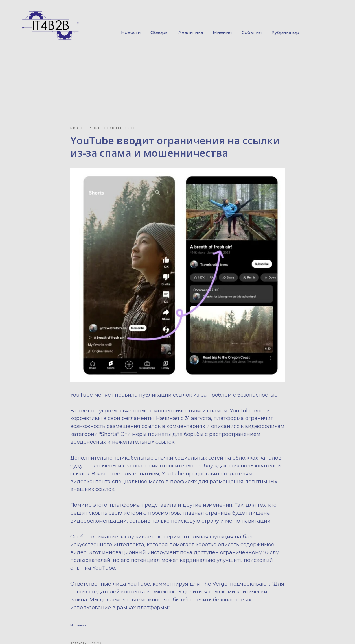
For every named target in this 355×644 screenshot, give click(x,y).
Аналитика (191, 32)
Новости (131, 32)
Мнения (222, 32)
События (252, 32)
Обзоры (160, 32)
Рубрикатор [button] (285, 32)
